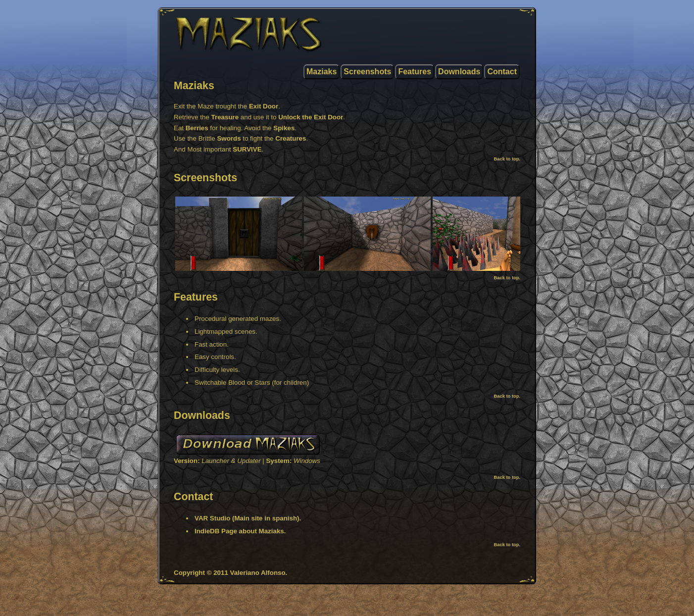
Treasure (225, 117)
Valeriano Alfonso (258, 573)
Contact (502, 72)
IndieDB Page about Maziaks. (240, 531)
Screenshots (367, 72)
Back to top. (507, 159)
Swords (229, 138)
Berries (197, 128)
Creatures (291, 138)
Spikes (284, 128)
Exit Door (264, 106)
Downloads (459, 72)
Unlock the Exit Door (311, 117)
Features (415, 72)
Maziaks (322, 72)
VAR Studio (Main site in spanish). (248, 518)
